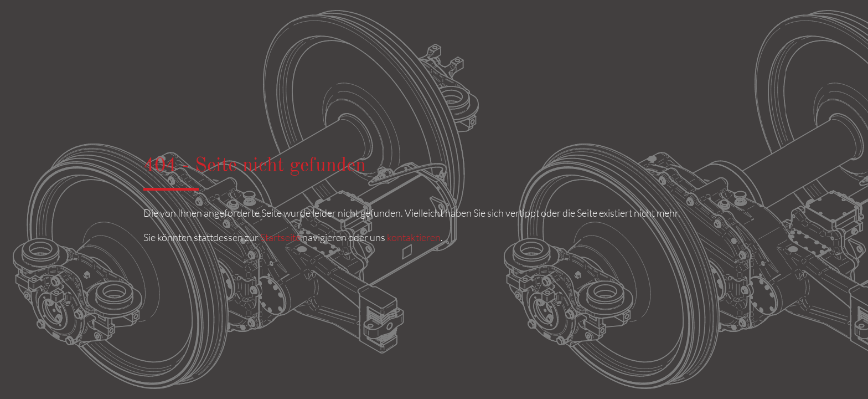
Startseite (280, 237)
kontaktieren (414, 237)
